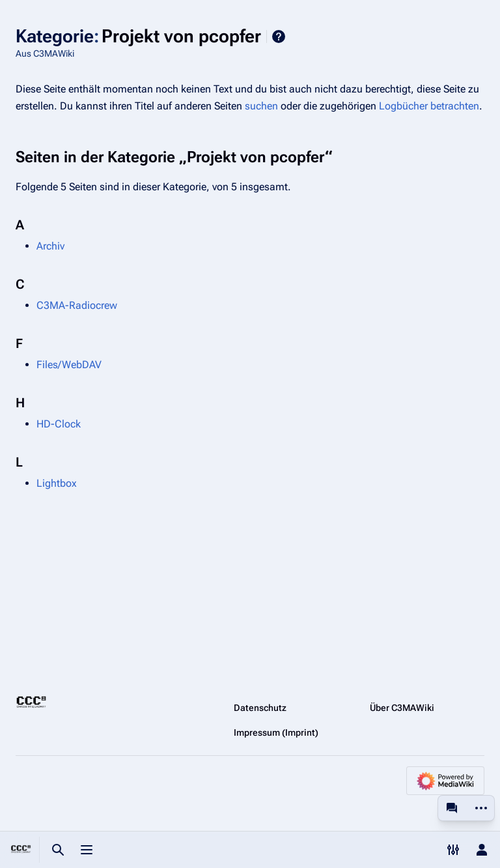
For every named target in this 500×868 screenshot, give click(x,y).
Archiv (50, 246)
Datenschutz (260, 708)
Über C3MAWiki (402, 708)
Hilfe (279, 36)
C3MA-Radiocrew (77, 305)
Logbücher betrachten (429, 106)
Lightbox (57, 483)
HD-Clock (59, 424)
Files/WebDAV (69, 365)
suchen (261, 106)
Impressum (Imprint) (276, 732)
